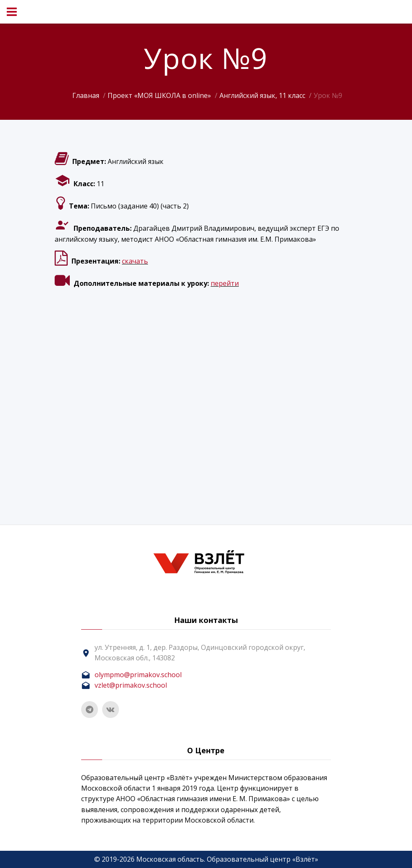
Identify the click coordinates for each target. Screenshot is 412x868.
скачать (135, 261)
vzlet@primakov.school (131, 685)
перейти (225, 283)
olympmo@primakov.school (138, 675)
